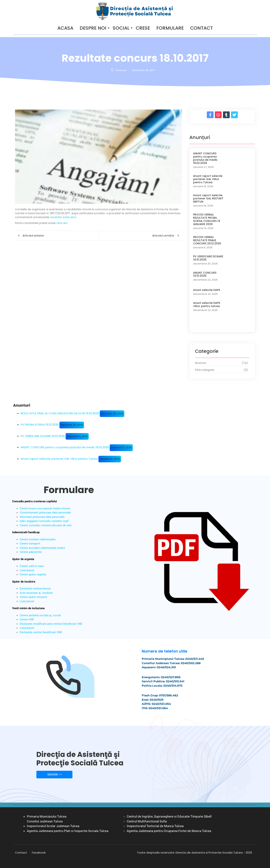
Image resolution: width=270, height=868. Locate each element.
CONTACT (201, 28)
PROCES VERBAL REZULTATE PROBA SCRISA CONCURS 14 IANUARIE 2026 (207, 219)
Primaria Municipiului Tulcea (47, 816)
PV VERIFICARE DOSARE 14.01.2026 (208, 258)
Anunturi (121, 70)
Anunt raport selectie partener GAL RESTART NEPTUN (208, 198)
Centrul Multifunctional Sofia (147, 821)
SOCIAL (122, 28)
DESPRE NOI (94, 28)
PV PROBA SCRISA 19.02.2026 (40, 425)
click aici (62, 223)
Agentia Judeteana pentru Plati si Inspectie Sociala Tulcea (68, 831)
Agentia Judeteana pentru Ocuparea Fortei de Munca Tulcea (169, 831)
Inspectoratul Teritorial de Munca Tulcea (155, 826)
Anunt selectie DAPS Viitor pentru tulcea (207, 305)
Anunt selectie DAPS (207, 290)
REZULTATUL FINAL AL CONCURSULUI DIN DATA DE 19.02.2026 (60, 413)
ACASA (65, 28)
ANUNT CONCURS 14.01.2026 (205, 274)
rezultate (56, 217)
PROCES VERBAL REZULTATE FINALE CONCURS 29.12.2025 (207, 240)
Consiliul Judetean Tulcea (45, 821)
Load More (222, 324)
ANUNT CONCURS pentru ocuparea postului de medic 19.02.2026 (205, 158)
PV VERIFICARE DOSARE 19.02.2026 (43, 436)
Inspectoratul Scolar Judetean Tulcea (53, 826)
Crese (143, 28)
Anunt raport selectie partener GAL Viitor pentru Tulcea (208, 179)
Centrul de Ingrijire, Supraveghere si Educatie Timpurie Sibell (169, 816)
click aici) (70, 217)
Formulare (170, 28)
